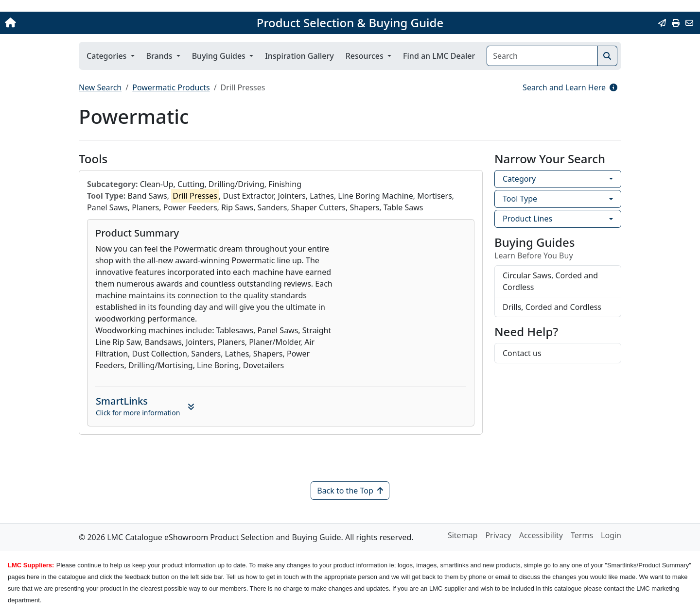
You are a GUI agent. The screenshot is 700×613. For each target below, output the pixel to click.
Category (519, 179)
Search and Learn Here (570, 87)
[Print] (676, 23)
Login (611, 535)
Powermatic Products (171, 87)
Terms (582, 535)
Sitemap (463, 535)
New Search (100, 87)
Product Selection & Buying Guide (350, 23)
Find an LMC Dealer (439, 56)
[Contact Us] (689, 23)
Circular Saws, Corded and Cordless (550, 281)
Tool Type (520, 199)
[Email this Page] (662, 23)
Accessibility (541, 535)
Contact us (522, 353)
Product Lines (527, 219)
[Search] (542, 56)
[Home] (73, 23)
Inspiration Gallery (299, 56)
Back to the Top (350, 491)
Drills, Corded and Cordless (552, 307)
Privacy (498, 535)
